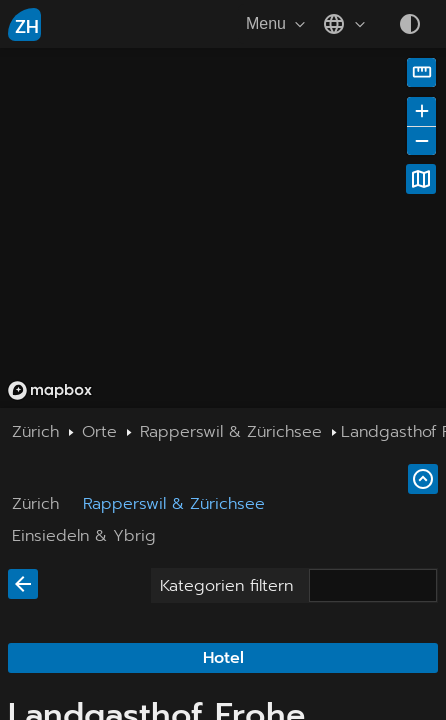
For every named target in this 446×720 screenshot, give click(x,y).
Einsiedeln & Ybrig (84, 536)
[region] (223, 228)
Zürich (35, 504)
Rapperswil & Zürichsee (174, 504)
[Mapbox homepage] (50, 390)
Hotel (223, 658)
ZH (27, 27)
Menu (278, 24)
